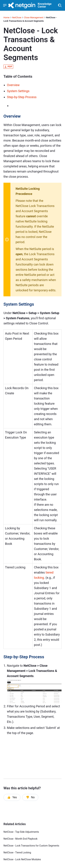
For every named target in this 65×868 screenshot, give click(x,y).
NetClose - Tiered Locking (17, 853)
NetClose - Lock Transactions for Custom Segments (31, 846)
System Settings (18, 91)
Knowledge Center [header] (45, 5)
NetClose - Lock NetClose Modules (22, 859)
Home (6, 17)
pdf (8, 67)
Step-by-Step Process (22, 97)
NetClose (17, 17)
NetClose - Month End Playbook (20, 839)
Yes (12, 797)
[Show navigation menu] (5, 5)
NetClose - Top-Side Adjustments (21, 832)
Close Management (34, 17)
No (30, 797)
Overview (13, 85)
